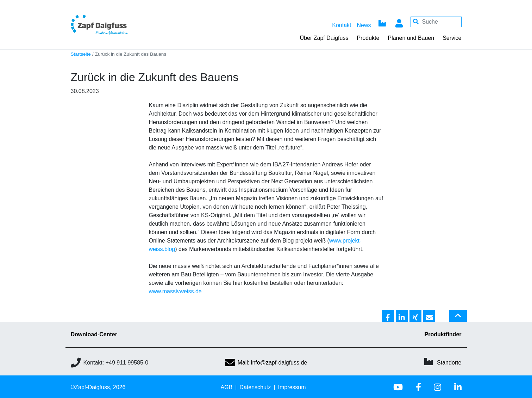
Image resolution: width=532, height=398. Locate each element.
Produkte (368, 38)
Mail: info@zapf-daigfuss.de (266, 363)
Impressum (292, 387)
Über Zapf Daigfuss (324, 38)
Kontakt (342, 25)
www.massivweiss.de (175, 291)
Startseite (81, 54)
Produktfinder (443, 334)
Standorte (449, 363)
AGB (226, 387)
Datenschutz (255, 387)
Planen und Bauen (411, 38)
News (364, 25)
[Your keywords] (436, 22)
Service (452, 38)
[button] (388, 316)
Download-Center (94, 334)
